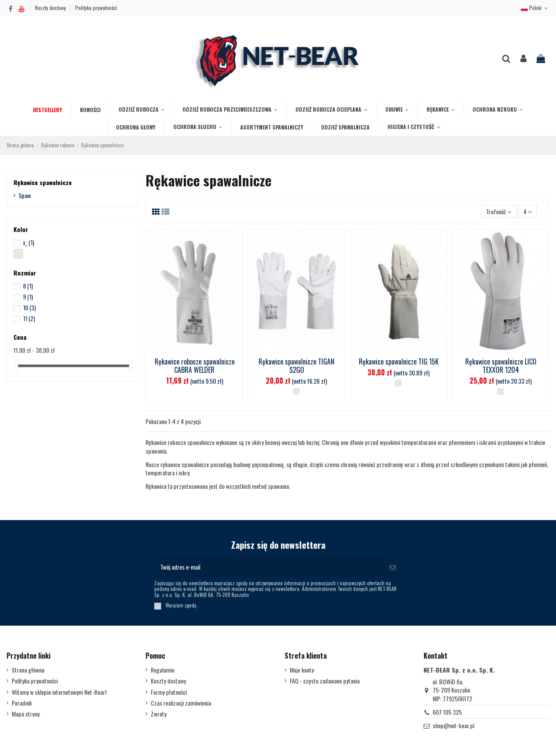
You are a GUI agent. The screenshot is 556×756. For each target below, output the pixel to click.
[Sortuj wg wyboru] (499, 211)
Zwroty (159, 714)
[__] (296, 391)
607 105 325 (447, 712)
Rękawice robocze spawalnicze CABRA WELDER (195, 366)
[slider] (17, 366)
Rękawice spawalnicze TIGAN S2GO (296, 366)
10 (30, 308)
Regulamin (162, 670)
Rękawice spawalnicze (43, 182)
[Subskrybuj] (393, 567)
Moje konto (302, 670)
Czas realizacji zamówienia (181, 703)
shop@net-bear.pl (453, 725)
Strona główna (28, 670)
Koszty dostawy (51, 8)
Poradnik (22, 703)
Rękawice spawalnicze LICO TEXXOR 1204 (501, 366)
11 (29, 318)
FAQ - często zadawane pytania (325, 681)
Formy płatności (169, 692)
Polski (535, 8)
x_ (29, 242)
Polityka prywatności (96, 8)
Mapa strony (26, 714)
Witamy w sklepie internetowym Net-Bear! (59, 692)
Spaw (25, 196)
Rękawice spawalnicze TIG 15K (399, 361)
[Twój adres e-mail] (269, 567)
